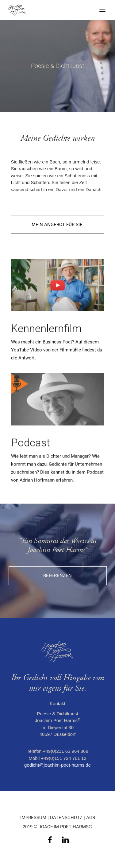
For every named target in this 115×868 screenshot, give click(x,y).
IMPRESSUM (33, 818)
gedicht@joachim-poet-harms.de (57, 765)
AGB (91, 818)
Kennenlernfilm (46, 340)
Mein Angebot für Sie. (58, 225)
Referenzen (57, 575)
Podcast (31, 454)
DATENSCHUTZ (66, 818)
